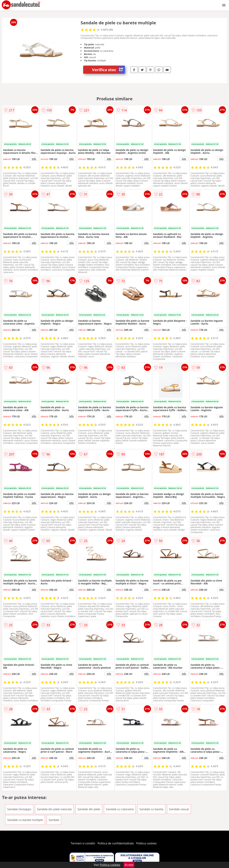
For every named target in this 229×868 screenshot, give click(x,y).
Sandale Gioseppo (19, 809)
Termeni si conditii (83, 843)
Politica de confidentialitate (116, 843)
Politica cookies (147, 843)
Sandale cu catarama (120, 809)
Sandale (54, 820)
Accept (129, 865)
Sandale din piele (89, 809)
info (34, 159)
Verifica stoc (108, 70)
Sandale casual (179, 809)
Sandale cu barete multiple (25, 820)
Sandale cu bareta (151, 809)
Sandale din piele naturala (54, 809)
